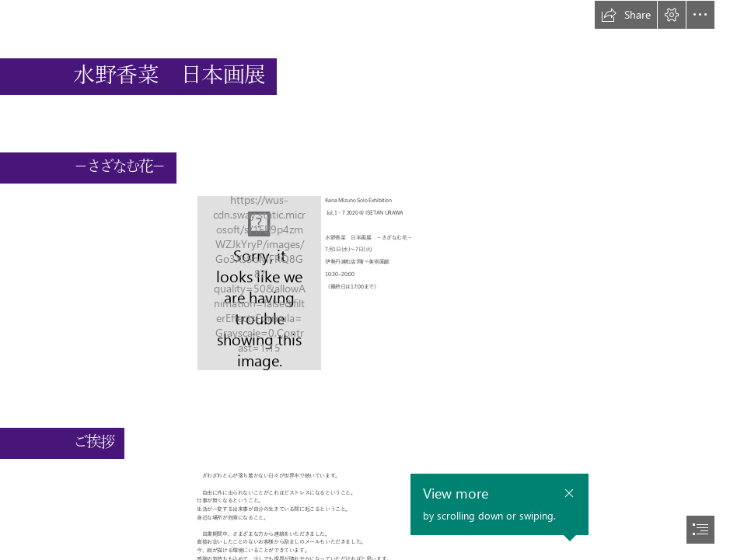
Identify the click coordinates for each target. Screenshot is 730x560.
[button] (626, 15)
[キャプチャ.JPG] (259, 283)
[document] (365, 280)
